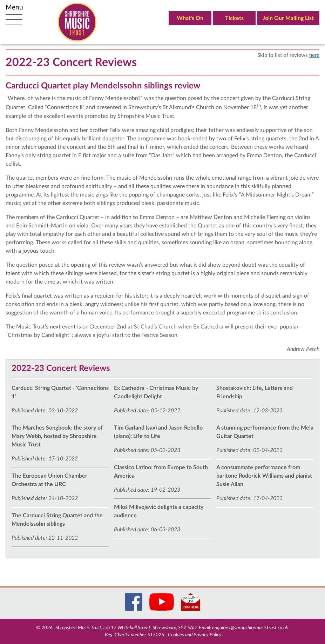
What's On (190, 18)
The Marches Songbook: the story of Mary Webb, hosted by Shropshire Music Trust (57, 436)
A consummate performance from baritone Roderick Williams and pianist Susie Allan (264, 476)
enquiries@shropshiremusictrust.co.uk (250, 628)
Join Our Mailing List (288, 18)
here (314, 55)
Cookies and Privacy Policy (195, 635)
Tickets (234, 18)
